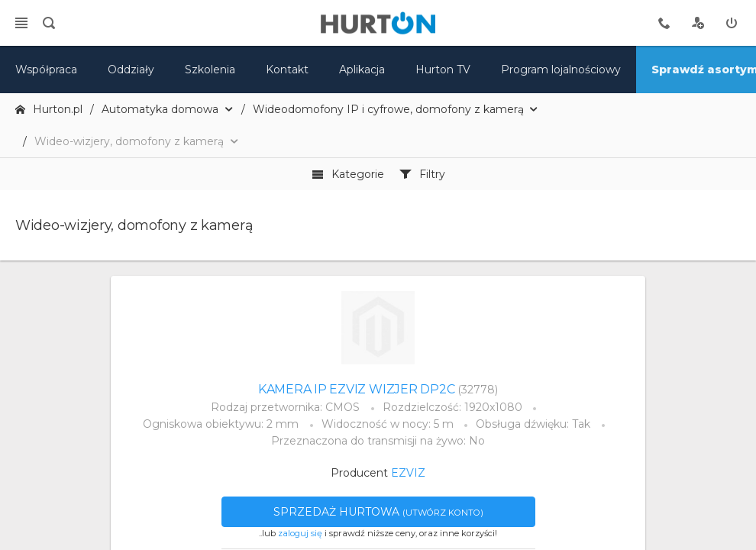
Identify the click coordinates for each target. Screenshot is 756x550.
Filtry (422, 174)
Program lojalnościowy (561, 70)
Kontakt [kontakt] (287, 70)
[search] (49, 23)
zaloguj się (300, 533)
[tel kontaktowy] (664, 23)
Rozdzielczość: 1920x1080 (452, 407)
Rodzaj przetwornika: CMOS (285, 407)
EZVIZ (408, 473)
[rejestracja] (698, 23)
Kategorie (348, 174)
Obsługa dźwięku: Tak (533, 424)
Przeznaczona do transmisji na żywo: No (378, 441)
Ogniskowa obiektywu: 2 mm (221, 424)
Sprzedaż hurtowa (378, 512)
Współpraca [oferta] (46, 70)
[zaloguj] (732, 23)
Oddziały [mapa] (131, 70)
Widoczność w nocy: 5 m (388, 424)
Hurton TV (443, 70)
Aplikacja (362, 70)
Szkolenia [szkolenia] (210, 70)
